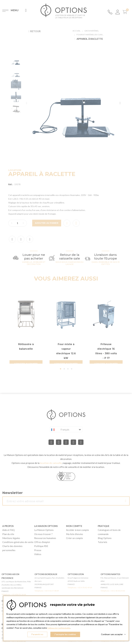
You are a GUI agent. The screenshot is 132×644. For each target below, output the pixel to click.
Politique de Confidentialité (60, 629)
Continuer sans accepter (113, 635)
